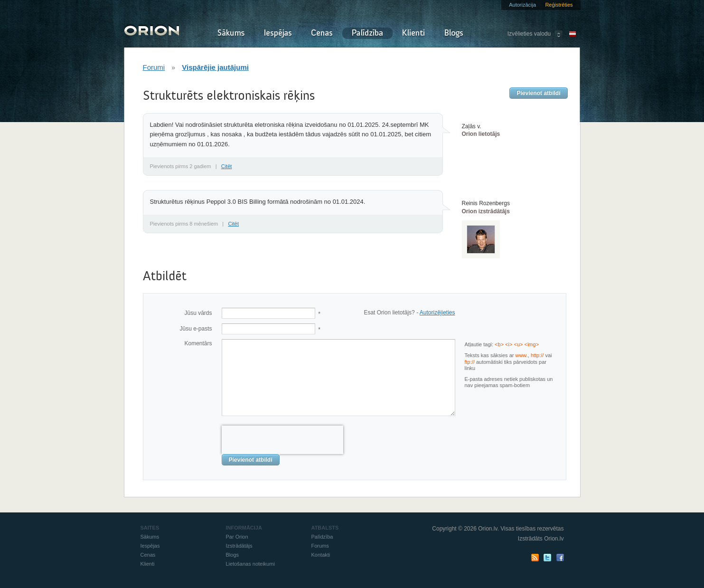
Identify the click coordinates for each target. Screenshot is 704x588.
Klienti (413, 33)
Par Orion (237, 537)
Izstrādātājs (239, 546)
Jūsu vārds (198, 313)
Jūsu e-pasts (196, 329)
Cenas (322, 33)
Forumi (154, 67)
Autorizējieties (437, 313)
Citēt (227, 166)
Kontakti (321, 555)
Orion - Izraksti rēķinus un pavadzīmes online (152, 30)
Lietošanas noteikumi (250, 564)
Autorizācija (522, 5)
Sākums (231, 33)
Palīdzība (367, 33)
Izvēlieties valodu (529, 34)
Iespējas (278, 33)
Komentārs (198, 343)
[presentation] (282, 440)
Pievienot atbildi (538, 93)
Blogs (454, 33)
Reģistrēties (559, 5)
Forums (320, 546)
